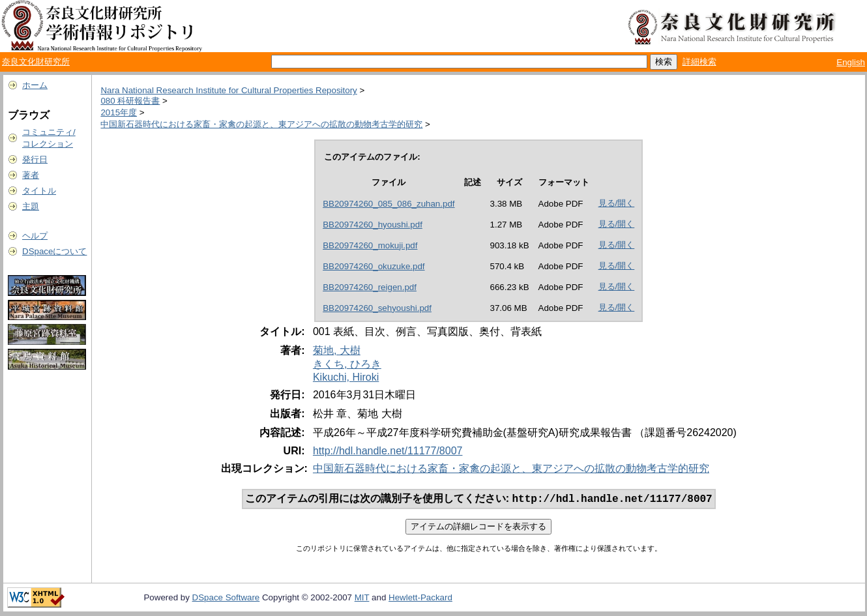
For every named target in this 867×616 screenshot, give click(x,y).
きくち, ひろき (347, 364)
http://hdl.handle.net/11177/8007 (388, 451)
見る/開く (617, 203)
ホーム (35, 85)
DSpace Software (226, 599)
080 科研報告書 (130, 101)
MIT (362, 599)
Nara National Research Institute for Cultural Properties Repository (228, 90)
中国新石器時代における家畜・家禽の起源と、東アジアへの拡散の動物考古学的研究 (261, 124)
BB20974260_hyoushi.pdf (373, 225)
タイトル (39, 191)
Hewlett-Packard (420, 599)
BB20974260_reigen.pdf (370, 287)
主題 (31, 206)
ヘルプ (35, 236)
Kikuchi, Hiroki (346, 377)
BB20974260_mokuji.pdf (370, 245)
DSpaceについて (54, 251)
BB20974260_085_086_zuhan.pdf (389, 204)
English (851, 62)
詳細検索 (699, 62)
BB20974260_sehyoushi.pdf (377, 308)
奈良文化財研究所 (36, 62)
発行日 (35, 159)
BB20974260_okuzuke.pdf (374, 266)
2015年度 (119, 112)
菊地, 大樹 (337, 350)
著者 (31, 175)
